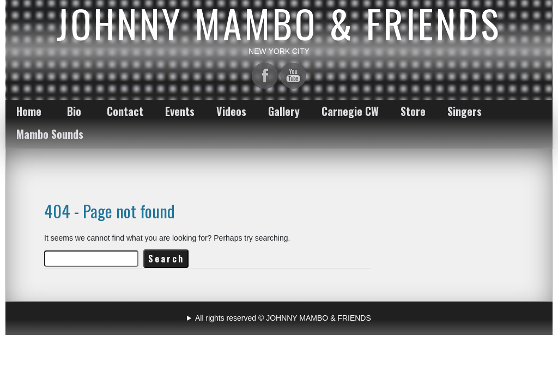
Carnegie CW (350, 111)
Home (29, 111)
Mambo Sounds (50, 134)
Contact (125, 111)
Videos (231, 111)
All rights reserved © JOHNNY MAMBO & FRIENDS (283, 318)
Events (180, 111)
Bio (74, 111)
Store (413, 111)
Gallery (284, 111)
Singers (465, 111)
